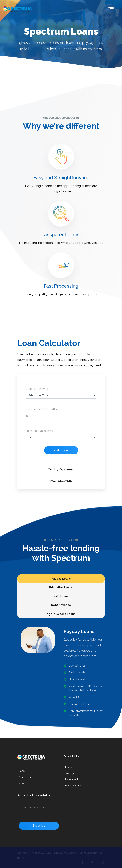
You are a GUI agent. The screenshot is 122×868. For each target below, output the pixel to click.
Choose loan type (37, 389)
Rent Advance (61, 605)
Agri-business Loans (61, 614)
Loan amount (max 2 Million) (43, 409)
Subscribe (39, 826)
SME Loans (61, 596)
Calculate (61, 450)
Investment (72, 779)
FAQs (22, 771)
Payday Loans (61, 579)
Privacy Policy (73, 786)
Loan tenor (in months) (40, 431)
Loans (69, 767)
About (22, 783)
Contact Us (25, 777)
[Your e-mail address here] (43, 808)
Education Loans (61, 587)
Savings (70, 773)
